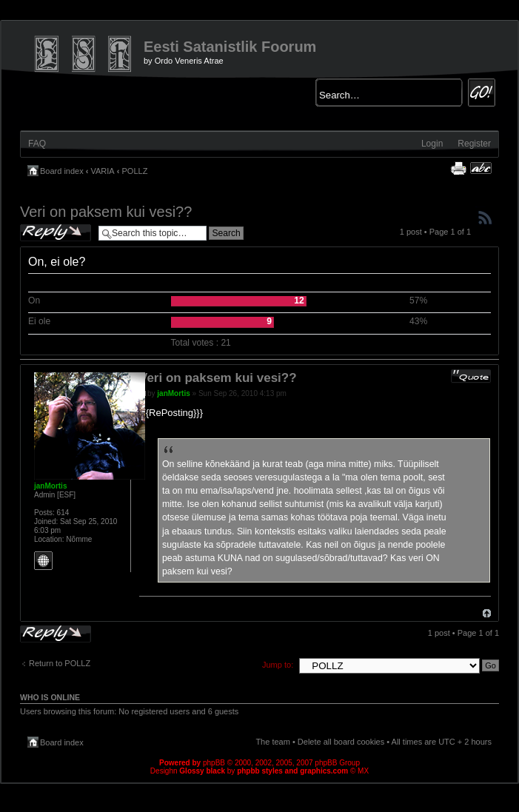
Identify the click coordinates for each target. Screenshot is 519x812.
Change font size (481, 168)
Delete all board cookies (341, 742)
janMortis (173, 393)
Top (487, 613)
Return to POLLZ (60, 663)
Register (474, 144)
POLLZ (135, 171)
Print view (458, 168)
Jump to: (278, 665)
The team (272, 742)
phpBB (214, 763)
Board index (62, 171)
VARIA (103, 171)
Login (432, 144)
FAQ (37, 144)
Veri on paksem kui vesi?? (106, 212)
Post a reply (56, 233)
